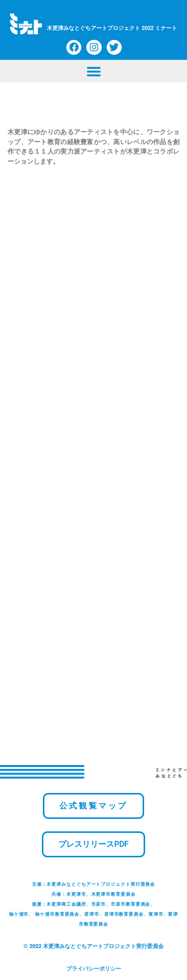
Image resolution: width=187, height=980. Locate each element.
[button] (93, 71)
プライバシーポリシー (94, 969)
